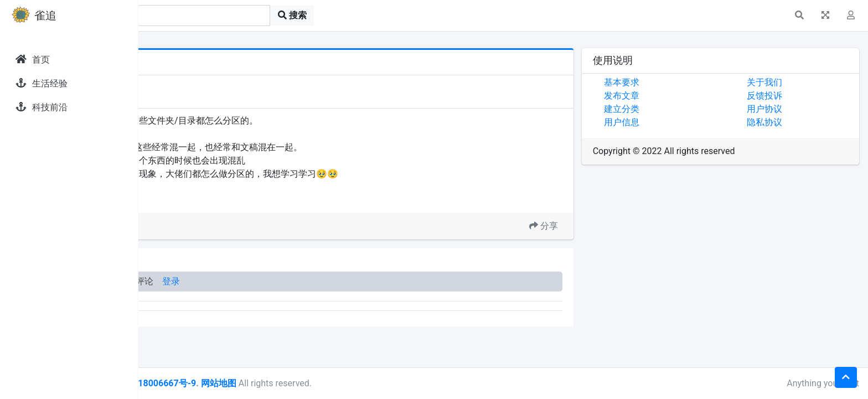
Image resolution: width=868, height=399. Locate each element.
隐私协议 (788, 122)
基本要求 (668, 82)
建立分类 (668, 109)
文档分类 (215, 199)
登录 (309, 281)
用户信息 (668, 122)
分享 (590, 226)
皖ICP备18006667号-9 (288, 383)
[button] (799, 16)
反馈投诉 (788, 96)
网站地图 (356, 383)
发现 (188, 85)
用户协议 (788, 109)
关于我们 (788, 82)
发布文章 (668, 96)
